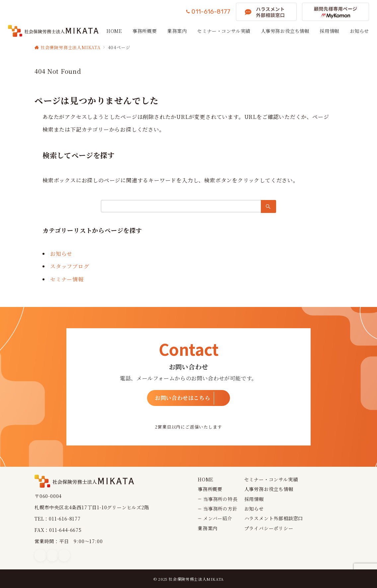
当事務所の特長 (220, 499)
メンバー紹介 (218, 518)
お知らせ (61, 254)
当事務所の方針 (220, 509)
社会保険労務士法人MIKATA (196, 579)
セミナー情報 (67, 279)
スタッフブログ (70, 266)
